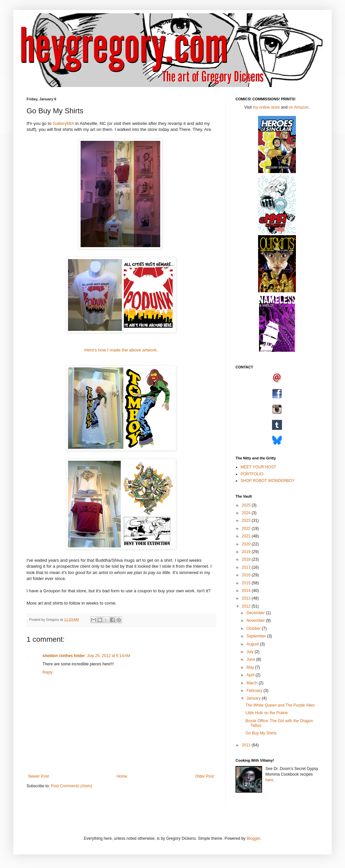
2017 (247, 567)
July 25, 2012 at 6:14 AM (108, 656)
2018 (247, 559)
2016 (247, 575)
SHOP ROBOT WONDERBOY (268, 481)
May (251, 667)
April (251, 675)
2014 (247, 591)
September (257, 636)
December (256, 613)
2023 (247, 521)
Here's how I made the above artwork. (121, 350)
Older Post (205, 776)
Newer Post (38, 776)
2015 (247, 583)
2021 (247, 536)
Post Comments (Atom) (71, 786)
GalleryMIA (64, 123)
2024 (247, 513)
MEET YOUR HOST (258, 467)
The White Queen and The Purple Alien (280, 705)
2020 (247, 544)
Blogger (253, 838)
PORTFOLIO (252, 474)
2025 (247, 505)
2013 (247, 598)
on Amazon (299, 107)
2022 (247, 529)
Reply (48, 672)
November (256, 621)
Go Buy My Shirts (261, 733)
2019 (247, 552)
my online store (266, 107)
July (251, 652)
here (269, 780)
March (253, 683)
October (254, 628)
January (254, 698)
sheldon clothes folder (64, 656)
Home (122, 776)
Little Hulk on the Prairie (267, 713)
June (251, 659)
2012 (247, 606)
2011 (247, 745)
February (255, 691)
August (253, 644)
